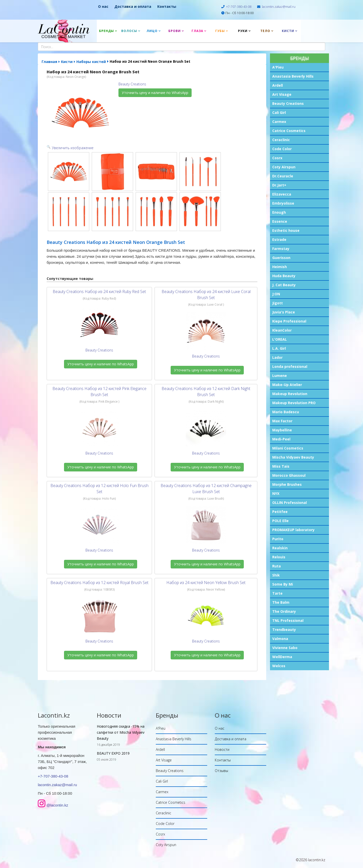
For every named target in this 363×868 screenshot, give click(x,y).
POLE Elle (280, 521)
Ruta (277, 566)
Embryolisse (283, 203)
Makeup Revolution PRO (294, 403)
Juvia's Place (284, 312)
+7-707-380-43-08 (239, 7)
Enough (279, 212)
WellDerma (282, 657)
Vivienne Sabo (285, 648)
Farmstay (281, 249)
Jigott (278, 303)
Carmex (279, 122)
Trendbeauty (284, 630)
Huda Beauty (284, 276)
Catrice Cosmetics (289, 131)
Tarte (277, 593)
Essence (280, 221)
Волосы (129, 31)
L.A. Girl (279, 348)
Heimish (280, 267)
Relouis (279, 557)
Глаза (197, 31)
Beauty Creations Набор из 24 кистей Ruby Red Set (99, 292)
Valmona (280, 639)
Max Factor (282, 421)
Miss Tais (281, 466)
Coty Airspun (284, 167)
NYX (276, 493)
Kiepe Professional (289, 321)
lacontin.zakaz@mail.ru (279, 7)
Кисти (288, 31)
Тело (265, 31)
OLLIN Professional (290, 503)
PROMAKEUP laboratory (293, 530)
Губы (220, 31)
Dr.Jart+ (279, 185)
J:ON (276, 294)
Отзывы (221, 771)
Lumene (280, 376)
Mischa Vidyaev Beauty (293, 457)
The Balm (281, 602)
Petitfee (280, 512)
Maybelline (282, 430)
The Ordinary (284, 611)
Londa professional (290, 366)
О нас (103, 6)
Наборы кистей (91, 62)
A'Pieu (278, 67)
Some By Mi (283, 584)
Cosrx (277, 158)
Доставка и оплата (133, 6)
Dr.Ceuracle (283, 176)
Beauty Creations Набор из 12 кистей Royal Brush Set (99, 583)
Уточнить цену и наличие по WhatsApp (155, 93)
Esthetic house (286, 230)
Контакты (167, 6)
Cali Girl (279, 112)
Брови (175, 31)
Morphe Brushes (287, 484)
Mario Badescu (286, 412)
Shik (276, 575)
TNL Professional (288, 620)
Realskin (280, 548)
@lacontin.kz (57, 805)
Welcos (279, 666)
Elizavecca (282, 194)
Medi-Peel (281, 439)
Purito (278, 539)
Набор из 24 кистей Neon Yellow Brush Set (206, 583)
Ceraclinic (281, 140)
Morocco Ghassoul (289, 475)
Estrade (279, 239)
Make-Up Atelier (287, 385)
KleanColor (282, 330)
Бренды (107, 31)
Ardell (278, 85)
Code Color (282, 149)
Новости (222, 749)
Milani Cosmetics (288, 448)
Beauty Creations (288, 103)
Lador (277, 357)
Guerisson (281, 258)
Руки (243, 31)
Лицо (152, 31)
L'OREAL (280, 339)
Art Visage (282, 94)
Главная (49, 62)
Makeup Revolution (290, 394)
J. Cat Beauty (284, 285)
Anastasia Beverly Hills (293, 76)
